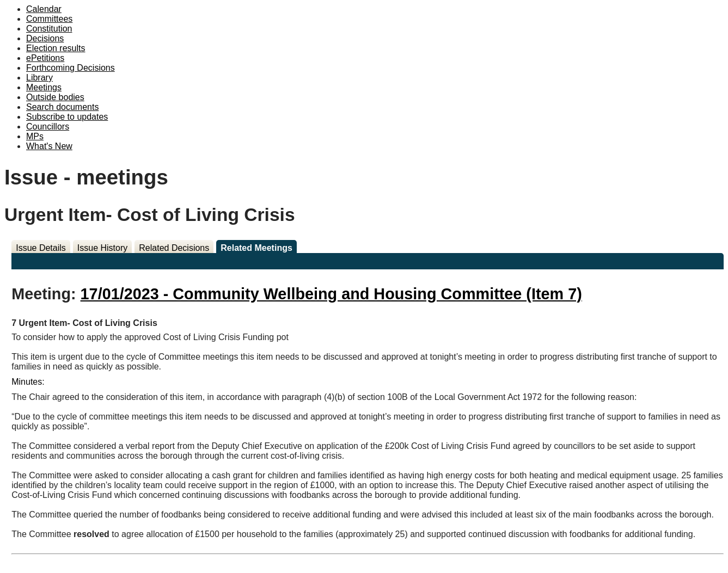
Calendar (44, 9)
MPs (35, 136)
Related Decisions (174, 248)
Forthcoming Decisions (71, 68)
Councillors (48, 127)
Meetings (44, 87)
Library (39, 78)
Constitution (49, 29)
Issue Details (41, 248)
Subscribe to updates (67, 117)
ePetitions (45, 58)
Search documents (62, 107)
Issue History (102, 248)
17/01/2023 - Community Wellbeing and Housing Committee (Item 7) (331, 294)
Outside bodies (55, 97)
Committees (49, 19)
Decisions (45, 38)
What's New (49, 146)
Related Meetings (256, 248)
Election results (56, 48)
